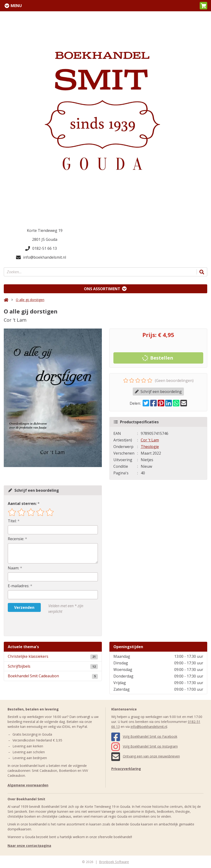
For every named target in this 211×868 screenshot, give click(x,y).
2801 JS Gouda (45, 239)
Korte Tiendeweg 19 (45, 230)
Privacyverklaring (126, 769)
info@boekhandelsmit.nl (41, 257)
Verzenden (24, 607)
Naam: (13, 568)
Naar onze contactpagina (29, 846)
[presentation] (38, 625)
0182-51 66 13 (41, 248)
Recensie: (16, 539)
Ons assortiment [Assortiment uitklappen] (102, 289)
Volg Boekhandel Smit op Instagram (145, 746)
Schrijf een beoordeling (158, 392)
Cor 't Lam (150, 440)
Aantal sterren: (22, 503)
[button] (203, 6)
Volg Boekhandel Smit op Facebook (144, 736)
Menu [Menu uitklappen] (16, 6)
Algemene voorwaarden (28, 785)
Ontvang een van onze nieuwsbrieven (146, 756)
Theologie (150, 447)
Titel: (12, 521)
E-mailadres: (19, 586)
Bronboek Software (114, 862)
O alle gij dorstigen (30, 300)
